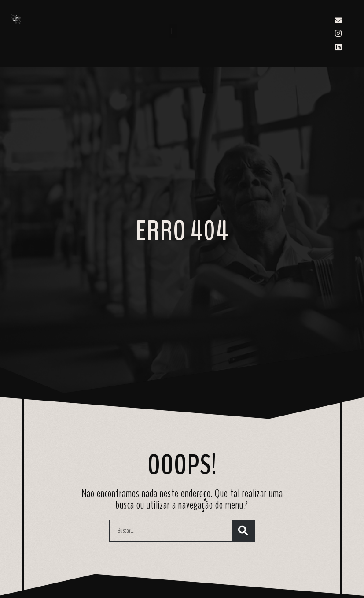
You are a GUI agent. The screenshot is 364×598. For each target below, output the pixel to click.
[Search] (243, 531)
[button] (173, 31)
